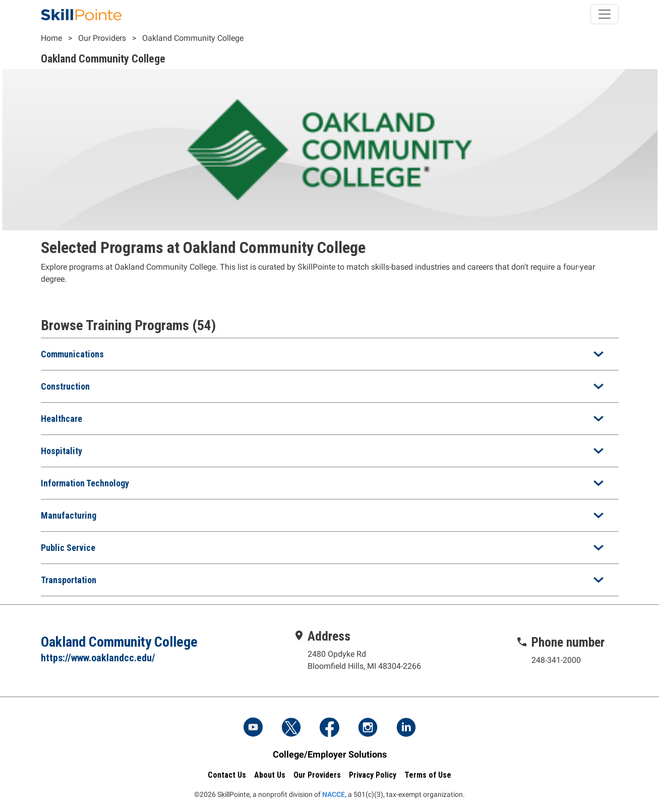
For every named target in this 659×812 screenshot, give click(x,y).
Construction (65, 386)
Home (51, 38)
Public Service (68, 548)
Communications (72, 354)
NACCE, (334, 794)
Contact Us (227, 775)
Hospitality (62, 451)
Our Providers (102, 38)
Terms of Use (428, 775)
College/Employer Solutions (330, 754)
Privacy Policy (373, 775)
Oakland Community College (193, 38)
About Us (270, 775)
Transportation (69, 580)
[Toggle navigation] (605, 14)
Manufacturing (69, 515)
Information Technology (85, 483)
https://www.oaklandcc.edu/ (98, 658)
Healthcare (62, 419)
